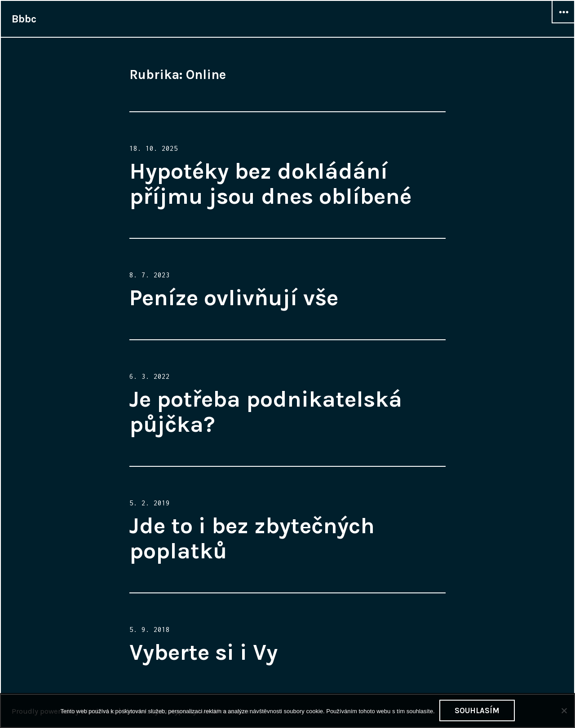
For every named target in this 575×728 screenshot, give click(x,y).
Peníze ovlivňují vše (234, 298)
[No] (564, 710)
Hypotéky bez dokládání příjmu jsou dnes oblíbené (270, 184)
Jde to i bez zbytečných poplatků (252, 538)
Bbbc (24, 19)
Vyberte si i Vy (203, 652)
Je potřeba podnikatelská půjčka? (266, 412)
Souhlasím (477, 710)
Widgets (563, 23)
